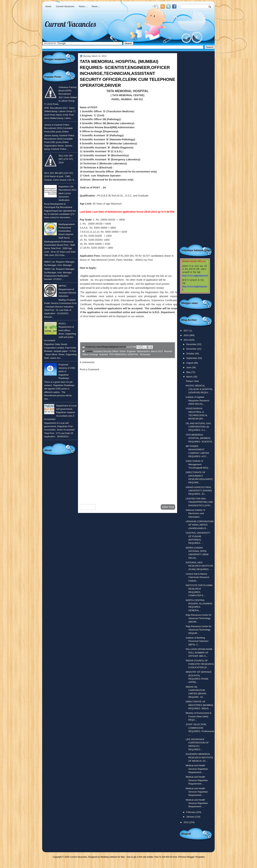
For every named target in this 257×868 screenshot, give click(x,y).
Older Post (168, 507)
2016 (186, 335)
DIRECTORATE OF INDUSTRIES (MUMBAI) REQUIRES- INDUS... (199, 705)
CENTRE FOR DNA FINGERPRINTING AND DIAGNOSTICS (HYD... (199, 502)
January (191, 817)
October (191, 354)
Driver (123, 351)
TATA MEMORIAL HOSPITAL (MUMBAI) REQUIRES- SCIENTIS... (200, 438)
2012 (186, 822)
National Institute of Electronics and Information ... (195, 513)
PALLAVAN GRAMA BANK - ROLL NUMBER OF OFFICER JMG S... (200, 653)
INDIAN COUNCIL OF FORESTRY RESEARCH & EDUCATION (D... (200, 664)
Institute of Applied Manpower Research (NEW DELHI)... (197, 400)
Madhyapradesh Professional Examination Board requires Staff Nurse (67, 231)
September (192, 358)
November (192, 349)
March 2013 (157, 351)
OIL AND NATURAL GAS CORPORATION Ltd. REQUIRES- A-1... (198, 427)
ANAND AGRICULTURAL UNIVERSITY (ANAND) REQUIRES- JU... (199, 491)
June (189, 367)
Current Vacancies (65, 6)
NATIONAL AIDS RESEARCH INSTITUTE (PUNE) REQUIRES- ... (199, 566)
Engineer (131, 351)
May (189, 372)
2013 (186, 340)
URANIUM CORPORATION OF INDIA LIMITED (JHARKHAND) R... (200, 525)
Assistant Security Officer (106, 351)
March (190, 377)
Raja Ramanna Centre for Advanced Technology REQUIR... (199, 630)
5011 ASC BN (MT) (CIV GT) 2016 (66, 159)
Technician (145, 354)
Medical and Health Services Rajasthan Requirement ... (197, 769)
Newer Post (88, 507)
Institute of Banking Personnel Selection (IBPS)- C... (197, 641)
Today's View (192, 381)
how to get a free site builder (140, 857)
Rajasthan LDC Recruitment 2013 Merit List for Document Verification (67, 193)
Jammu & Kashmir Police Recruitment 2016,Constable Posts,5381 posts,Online (58, 128)
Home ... (83, 6)
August (190, 363)
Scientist (104, 354)
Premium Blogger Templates (192, 857)
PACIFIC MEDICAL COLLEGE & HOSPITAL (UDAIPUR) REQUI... (199, 389)
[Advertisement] (128, 473)
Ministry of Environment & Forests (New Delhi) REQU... (199, 716)
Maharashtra (143, 351)
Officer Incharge (90, 354)
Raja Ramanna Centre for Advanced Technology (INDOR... (199, 618)
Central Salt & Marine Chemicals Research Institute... (197, 577)
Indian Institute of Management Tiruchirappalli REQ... (198, 464)
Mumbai (168, 351)
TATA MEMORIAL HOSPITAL (124, 354)
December (192, 344)
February (191, 812)
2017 (186, 331)
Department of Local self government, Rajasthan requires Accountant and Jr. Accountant (60, 412)
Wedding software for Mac (113, 857)
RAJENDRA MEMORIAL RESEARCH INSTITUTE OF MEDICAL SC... (199, 757)
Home (48, 6)
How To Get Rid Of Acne (166, 857)
